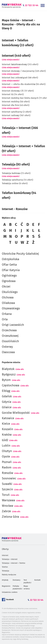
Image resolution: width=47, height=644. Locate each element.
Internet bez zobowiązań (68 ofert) (20, 78)
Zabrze (6, 511)
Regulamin (6, 586)
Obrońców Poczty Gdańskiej (20, 254)
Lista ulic (20, 369)
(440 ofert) (16, 56)
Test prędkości (27, 581)
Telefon (5, 567)
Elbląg (6, 391)
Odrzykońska (11, 259)
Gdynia (7, 402)
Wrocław (8, 506)
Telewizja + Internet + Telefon (14, 563)
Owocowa (8, 352)
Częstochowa (11, 385)
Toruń (6, 495)
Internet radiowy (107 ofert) (16, 116)
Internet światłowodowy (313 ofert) (20, 65)
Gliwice (7, 407)
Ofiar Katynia (11, 270)
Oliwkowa (8, 303)
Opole (6, 457)
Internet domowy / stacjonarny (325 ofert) (24, 71)
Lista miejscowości (11, 60)
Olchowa (8, 298)
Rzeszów (8, 473)
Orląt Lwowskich (13, 325)
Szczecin (7, 489)
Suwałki (7, 484)
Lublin (6, 446)
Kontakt (37, 580)
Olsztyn (7, 451)
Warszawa (8, 500)
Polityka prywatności (17, 587)
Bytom (6, 380)
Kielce (6, 424)
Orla (5, 319)
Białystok (8, 369)
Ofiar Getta (9, 265)
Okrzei (6, 287)
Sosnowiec (9, 478)
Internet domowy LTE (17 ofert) (18, 91)
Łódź (5, 440)
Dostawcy (16, 580)
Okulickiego (10, 292)
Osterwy (7, 347)
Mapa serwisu (27, 587)
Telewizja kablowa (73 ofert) (16, 173)
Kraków (7, 435)
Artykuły (5, 580)
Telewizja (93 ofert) (16, 165)
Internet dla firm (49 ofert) (16, 105)
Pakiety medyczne (9, 575)
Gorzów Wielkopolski (16, 413)
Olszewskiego (11, 309)
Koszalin (8, 429)
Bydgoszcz (9, 375)
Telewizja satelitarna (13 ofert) (17, 180)
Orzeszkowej (10, 336)
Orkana (7, 314)
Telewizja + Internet (10, 559)
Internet (5, 555)
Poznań (7, 462)
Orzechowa (9, 330)
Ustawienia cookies (10, 592)
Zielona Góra (10, 517)
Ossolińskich (10, 341)
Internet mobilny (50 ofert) (16, 102)
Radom (7, 468)
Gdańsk (7, 396)
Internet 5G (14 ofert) (13, 95)
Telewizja (6, 571)
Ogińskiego (9, 276)
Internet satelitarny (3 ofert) (17, 112)
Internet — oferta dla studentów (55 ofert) (24, 84)
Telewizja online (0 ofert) (15, 184)
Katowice (8, 418)
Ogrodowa (9, 281)
